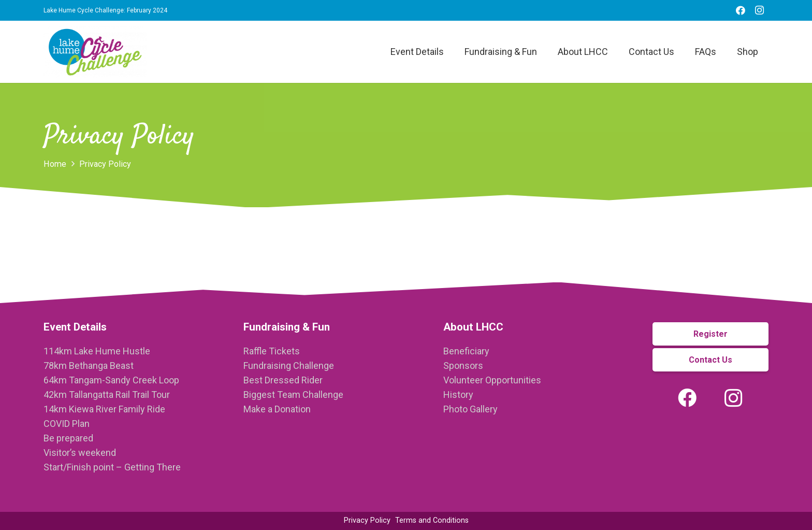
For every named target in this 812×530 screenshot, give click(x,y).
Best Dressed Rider (283, 380)
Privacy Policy (367, 520)
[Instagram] (759, 10)
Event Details (75, 327)
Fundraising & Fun (287, 327)
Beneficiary (466, 351)
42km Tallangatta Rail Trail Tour (107, 395)
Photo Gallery (470, 409)
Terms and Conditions (432, 520)
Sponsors (463, 366)
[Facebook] (741, 10)
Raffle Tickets (272, 351)
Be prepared (68, 438)
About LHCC (473, 327)
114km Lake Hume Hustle (97, 351)
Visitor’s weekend (80, 453)
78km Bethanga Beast (89, 366)
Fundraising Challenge (289, 366)
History (458, 395)
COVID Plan (67, 424)
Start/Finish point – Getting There (112, 467)
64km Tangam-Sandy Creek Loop (111, 380)
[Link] (95, 52)
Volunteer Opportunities (492, 380)
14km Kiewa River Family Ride (104, 409)
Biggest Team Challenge (293, 395)
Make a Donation (277, 409)
